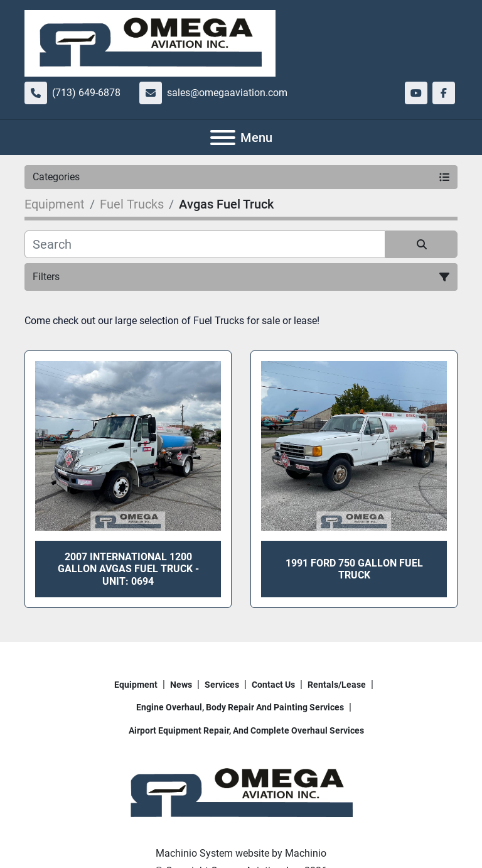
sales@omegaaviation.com (227, 93)
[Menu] (223, 138)
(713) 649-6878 (86, 93)
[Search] (205, 244)
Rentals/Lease (337, 685)
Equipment (136, 685)
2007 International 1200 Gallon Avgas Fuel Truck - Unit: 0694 (128, 569)
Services (222, 685)
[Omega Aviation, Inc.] (241, 793)
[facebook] (444, 93)
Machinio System (194, 853)
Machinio (306, 853)
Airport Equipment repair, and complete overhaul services (246, 730)
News (181, 685)
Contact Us (273, 685)
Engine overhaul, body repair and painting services (240, 707)
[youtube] (416, 93)
